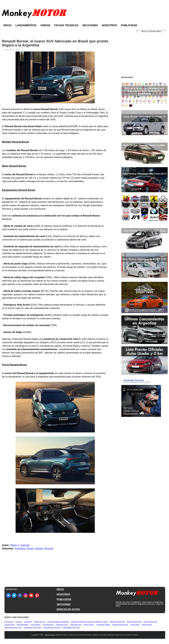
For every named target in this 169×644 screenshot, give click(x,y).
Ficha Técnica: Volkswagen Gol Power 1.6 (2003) (144, 118)
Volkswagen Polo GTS (71, 627)
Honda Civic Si (39, 622)
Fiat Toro (19, 622)
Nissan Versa (10, 625)
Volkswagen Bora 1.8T (13, 627)
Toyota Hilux (135, 625)
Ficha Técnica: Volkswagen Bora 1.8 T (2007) (145, 259)
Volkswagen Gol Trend (52, 627)
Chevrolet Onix (76, 625)
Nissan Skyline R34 (134, 622)
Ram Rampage (22, 625)
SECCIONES (64, 604)
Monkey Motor (50, 635)
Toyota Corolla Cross (120, 625)
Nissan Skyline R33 (117, 622)
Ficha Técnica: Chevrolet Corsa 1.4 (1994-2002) (144, 147)
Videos (45, 25)
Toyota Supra (147, 625)
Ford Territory (35, 625)
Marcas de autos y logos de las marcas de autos (144, 203)
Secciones (90, 25)
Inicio (7, 25)
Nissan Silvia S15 (150, 622)
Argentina (20, 548)
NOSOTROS (63, 594)
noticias (39, 548)
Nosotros (109, 25)
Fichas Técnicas (66, 25)
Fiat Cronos (9, 622)
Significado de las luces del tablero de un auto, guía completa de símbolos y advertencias (145, 91)
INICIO (60, 589)
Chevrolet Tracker (103, 625)
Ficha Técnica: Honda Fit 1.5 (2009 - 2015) (144, 231)
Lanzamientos (26, 25)
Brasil (30, 548)
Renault (49, 548)
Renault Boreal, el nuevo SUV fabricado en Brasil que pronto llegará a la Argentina (55, 43)
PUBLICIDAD (64, 599)
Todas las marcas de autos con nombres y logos (89, 622)
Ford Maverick (48, 625)
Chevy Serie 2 (89, 625)
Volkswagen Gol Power (33, 627)
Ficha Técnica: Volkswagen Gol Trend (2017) (145, 174)
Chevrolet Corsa (62, 625)
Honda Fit (28, 622)
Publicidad (129, 25)
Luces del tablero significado (58, 622)
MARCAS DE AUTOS (68, 609)
